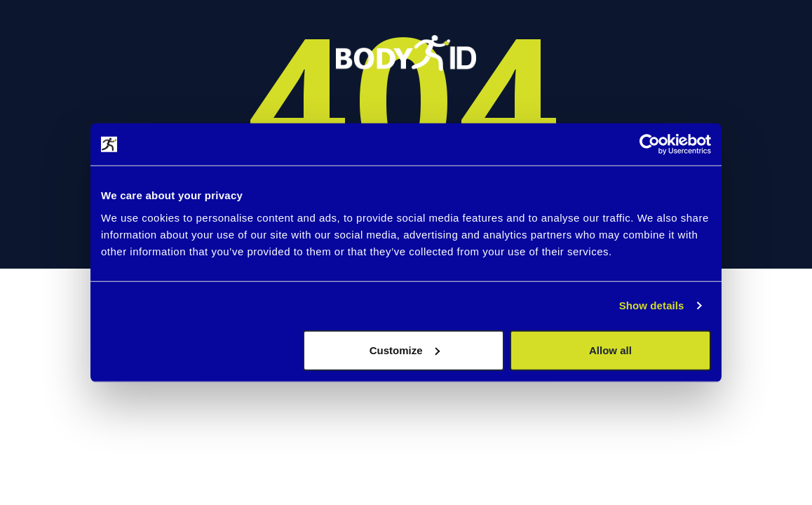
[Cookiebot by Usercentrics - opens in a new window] (650, 144)
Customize (405, 350)
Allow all (610, 350)
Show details (652, 305)
